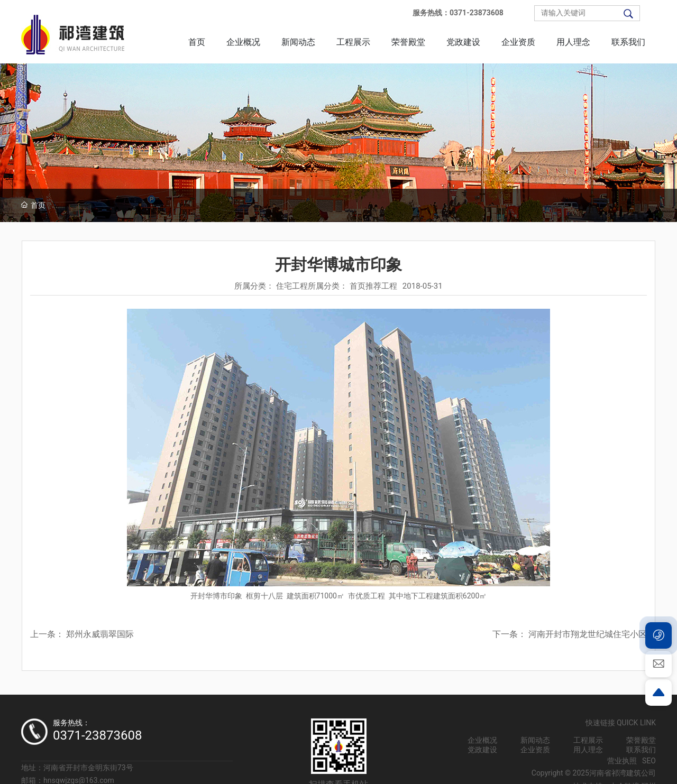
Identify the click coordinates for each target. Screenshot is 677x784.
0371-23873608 (98, 735)
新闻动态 (535, 740)
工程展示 (588, 740)
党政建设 (482, 750)
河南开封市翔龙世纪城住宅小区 (588, 634)
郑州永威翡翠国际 (100, 634)
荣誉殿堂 (641, 740)
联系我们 (641, 750)
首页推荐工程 (373, 286)
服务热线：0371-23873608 (458, 13)
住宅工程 (292, 286)
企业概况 (482, 740)
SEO (649, 761)
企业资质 (535, 750)
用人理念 (588, 750)
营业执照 (622, 761)
